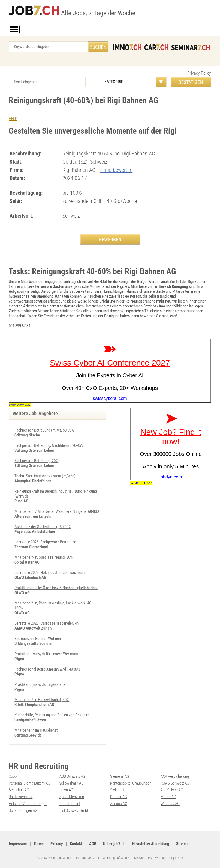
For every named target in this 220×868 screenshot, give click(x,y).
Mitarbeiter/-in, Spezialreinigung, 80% (44, 557)
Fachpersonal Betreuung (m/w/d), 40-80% (47, 669)
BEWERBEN (110, 239)
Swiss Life (118, 790)
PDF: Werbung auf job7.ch (165, 858)
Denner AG (119, 797)
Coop (13, 776)
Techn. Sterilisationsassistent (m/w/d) (45, 476)
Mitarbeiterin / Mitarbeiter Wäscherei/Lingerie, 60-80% (57, 511)
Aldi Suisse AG (172, 790)
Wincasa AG (170, 804)
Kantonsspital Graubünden (131, 783)
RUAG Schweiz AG (175, 783)
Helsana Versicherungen (28, 804)
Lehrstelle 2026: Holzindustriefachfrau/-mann (50, 573)
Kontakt (76, 844)
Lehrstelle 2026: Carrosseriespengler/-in (46, 623)
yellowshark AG (72, 783)
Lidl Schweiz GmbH (74, 810)
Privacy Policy (199, 73)
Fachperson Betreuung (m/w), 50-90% (44, 430)
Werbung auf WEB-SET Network (124, 858)
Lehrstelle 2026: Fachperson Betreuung (45, 542)
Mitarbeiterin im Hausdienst (36, 730)
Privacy (57, 844)
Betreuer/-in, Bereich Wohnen (38, 639)
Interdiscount (70, 804)
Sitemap (183, 844)
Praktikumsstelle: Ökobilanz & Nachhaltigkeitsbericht (56, 588)
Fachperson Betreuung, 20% (36, 461)
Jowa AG (66, 790)
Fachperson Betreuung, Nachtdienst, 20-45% (49, 445)
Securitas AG (19, 790)
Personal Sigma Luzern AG (29, 783)
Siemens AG (120, 776)
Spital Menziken (72, 797)
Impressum (18, 844)
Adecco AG (119, 804)
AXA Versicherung (175, 776)
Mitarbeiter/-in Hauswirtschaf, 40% (42, 700)
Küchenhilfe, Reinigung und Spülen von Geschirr (52, 715)
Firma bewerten (116, 170)
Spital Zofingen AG (23, 810)
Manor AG (168, 797)
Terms (39, 844)
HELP (13, 119)
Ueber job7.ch (114, 844)
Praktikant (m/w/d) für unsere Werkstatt (46, 654)
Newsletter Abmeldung (151, 844)
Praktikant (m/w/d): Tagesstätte (40, 684)
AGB (93, 844)
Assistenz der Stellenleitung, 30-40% (43, 527)
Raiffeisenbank (21, 797)
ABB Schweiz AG (72, 776)
